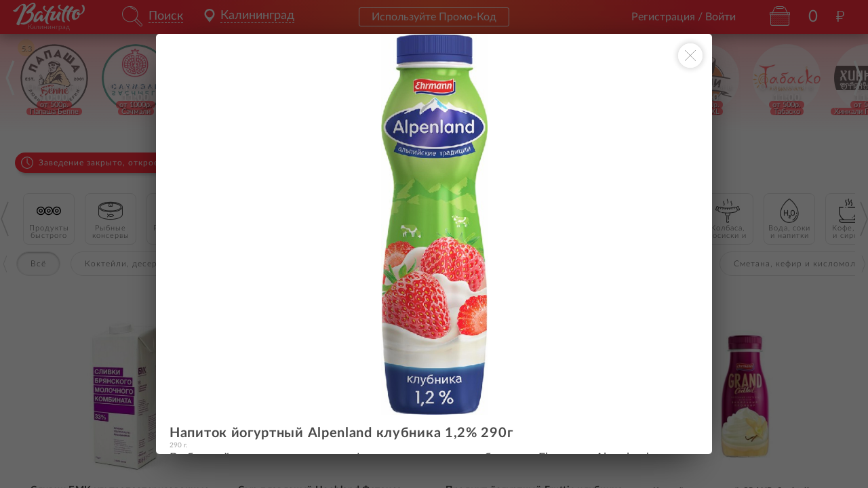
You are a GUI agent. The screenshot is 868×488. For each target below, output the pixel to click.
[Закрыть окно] (690, 56)
